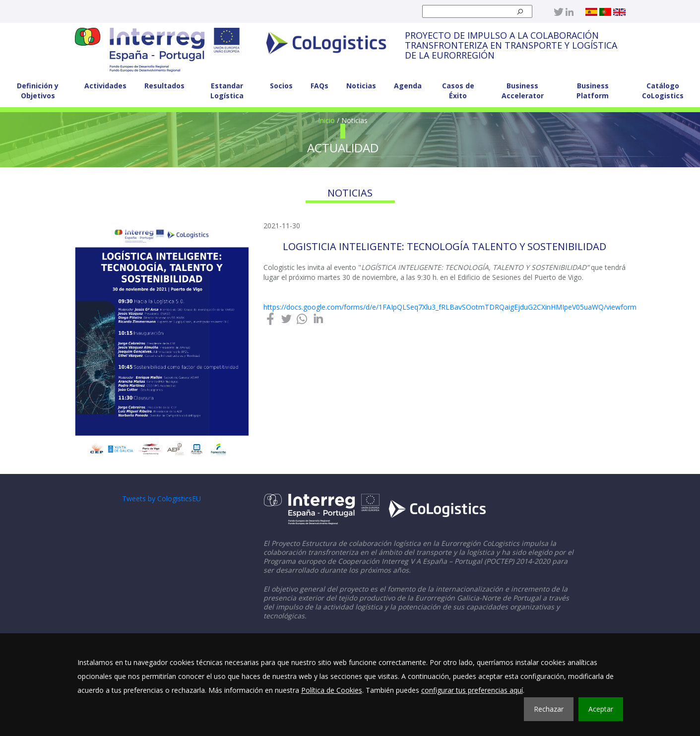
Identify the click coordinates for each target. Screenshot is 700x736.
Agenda (408, 86)
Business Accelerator (523, 91)
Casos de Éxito (458, 91)
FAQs (319, 86)
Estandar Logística (227, 91)
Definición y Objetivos (38, 91)
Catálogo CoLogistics (663, 91)
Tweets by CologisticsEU (161, 499)
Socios (281, 86)
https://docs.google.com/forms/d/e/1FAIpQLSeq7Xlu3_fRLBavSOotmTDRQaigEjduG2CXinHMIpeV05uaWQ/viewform (450, 307)
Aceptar (601, 709)
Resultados (164, 86)
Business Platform (593, 91)
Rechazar (549, 709)
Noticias (361, 86)
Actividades (105, 86)
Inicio (326, 120)
